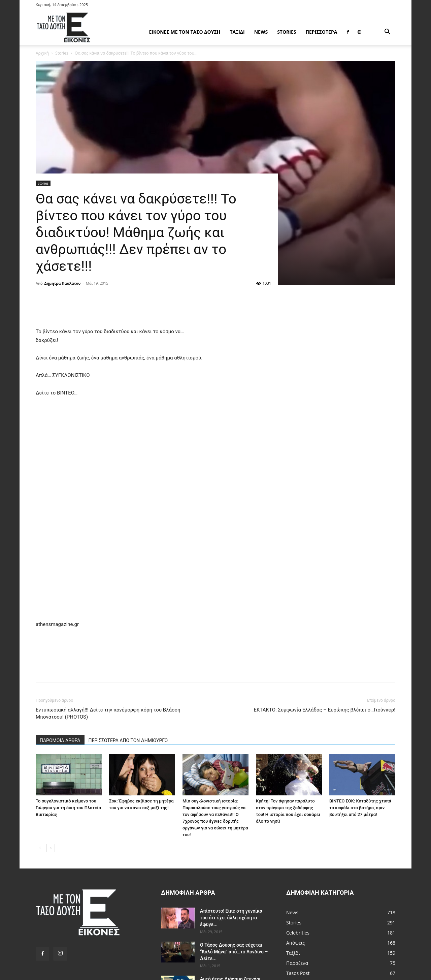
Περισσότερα (322, 32)
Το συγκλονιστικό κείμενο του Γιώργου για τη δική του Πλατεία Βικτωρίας (68, 808)
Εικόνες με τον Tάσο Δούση (185, 32)
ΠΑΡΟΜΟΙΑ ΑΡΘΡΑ (60, 740)
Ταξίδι (237, 32)
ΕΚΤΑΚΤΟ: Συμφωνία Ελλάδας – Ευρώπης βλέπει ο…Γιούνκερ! (324, 710)
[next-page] (51, 848)
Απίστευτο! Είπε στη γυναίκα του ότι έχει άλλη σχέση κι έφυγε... (231, 918)
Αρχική (42, 53)
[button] (387, 33)
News (261, 32)
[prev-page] (40, 848)
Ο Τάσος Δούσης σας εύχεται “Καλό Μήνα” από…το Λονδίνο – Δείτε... (234, 952)
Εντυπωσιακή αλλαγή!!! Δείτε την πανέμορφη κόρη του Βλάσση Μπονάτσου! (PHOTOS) (108, 713)
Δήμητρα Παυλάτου (63, 283)
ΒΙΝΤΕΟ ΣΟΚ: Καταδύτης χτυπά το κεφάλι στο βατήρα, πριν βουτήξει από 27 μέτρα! (360, 808)
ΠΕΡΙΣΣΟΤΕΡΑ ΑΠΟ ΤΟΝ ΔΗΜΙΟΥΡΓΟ (128, 740)
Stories (287, 32)
